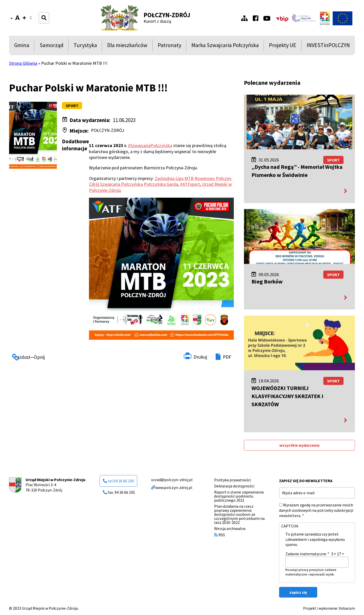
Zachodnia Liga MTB (174, 178)
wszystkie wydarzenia (299, 445)
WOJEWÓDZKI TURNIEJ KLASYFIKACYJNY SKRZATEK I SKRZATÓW (287, 396)
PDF (227, 357)
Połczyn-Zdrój (167, 15)
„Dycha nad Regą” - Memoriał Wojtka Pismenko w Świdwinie (297, 171)
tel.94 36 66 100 (118, 481)
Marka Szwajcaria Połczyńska (225, 46)
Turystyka (85, 46)
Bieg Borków (267, 281)
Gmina (23, 46)
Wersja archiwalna (230, 528)
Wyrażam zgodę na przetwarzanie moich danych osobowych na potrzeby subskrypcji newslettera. (316, 510)
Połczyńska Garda (161, 184)
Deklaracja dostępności (234, 486)
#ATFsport (190, 184)
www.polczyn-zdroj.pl (172, 487)
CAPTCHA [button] (290, 526)
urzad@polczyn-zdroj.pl (172, 480)
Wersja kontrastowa (32, 21)
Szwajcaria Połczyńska (121, 184)
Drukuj (200, 357)
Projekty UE (283, 46)
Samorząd (52, 46)
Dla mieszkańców (127, 46)
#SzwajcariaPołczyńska (150, 145)
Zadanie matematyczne (306, 554)
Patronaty (169, 46)
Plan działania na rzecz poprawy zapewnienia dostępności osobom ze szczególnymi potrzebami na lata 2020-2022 (239, 514)
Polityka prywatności (232, 480)
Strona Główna (23, 63)
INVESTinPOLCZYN (328, 46)
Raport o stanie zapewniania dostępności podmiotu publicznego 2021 (239, 496)
